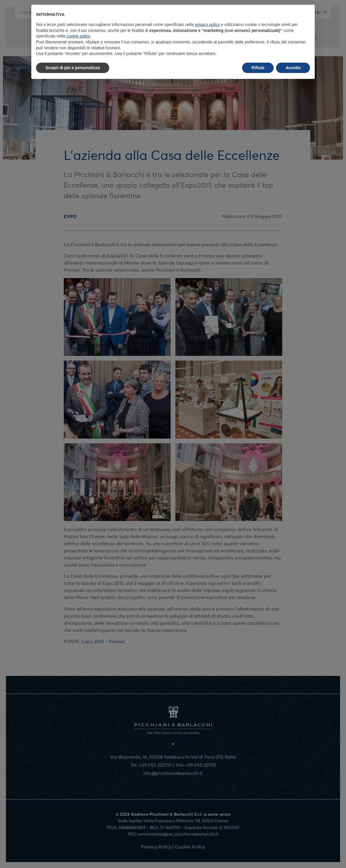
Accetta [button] (293, 68)
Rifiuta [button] (258, 68)
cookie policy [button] (78, 36)
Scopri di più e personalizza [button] (73, 68)
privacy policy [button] (208, 25)
